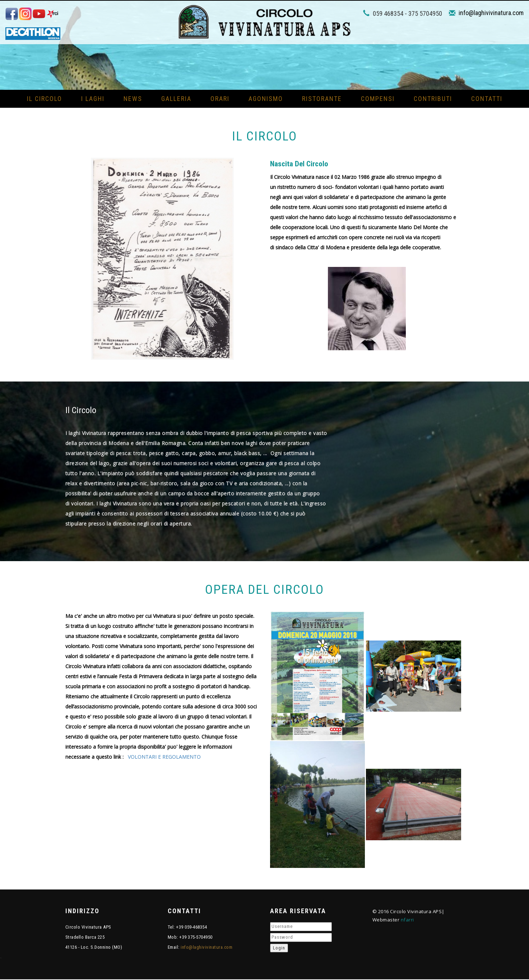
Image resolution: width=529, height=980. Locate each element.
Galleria (176, 99)
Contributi (433, 99)
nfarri (407, 920)
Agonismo (266, 99)
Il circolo (45, 99)
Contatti (487, 99)
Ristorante (322, 99)
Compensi (378, 99)
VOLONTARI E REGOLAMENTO (164, 757)
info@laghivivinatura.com (491, 13)
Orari (220, 99)
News (133, 99)
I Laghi (93, 99)
